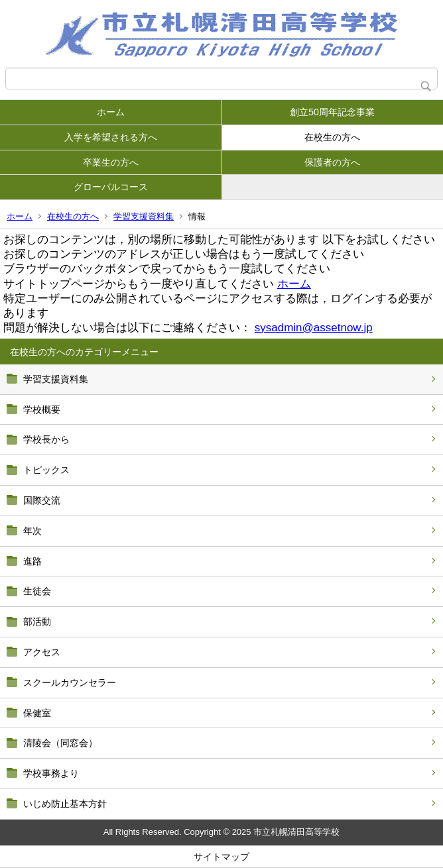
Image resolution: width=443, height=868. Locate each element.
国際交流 (42, 500)
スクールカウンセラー (70, 682)
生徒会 (37, 591)
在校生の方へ (332, 137)
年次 (32, 531)
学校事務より (51, 773)
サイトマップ (221, 857)
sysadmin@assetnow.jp (314, 328)
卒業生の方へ (111, 162)
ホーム (111, 112)
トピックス (46, 470)
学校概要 (42, 409)
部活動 (37, 622)
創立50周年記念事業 (332, 112)
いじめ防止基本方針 (65, 804)
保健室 (37, 713)
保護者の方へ (332, 162)
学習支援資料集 (144, 216)
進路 (32, 561)
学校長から (46, 439)
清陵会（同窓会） (60, 743)
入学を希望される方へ (111, 137)
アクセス (42, 652)
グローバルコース (111, 187)
